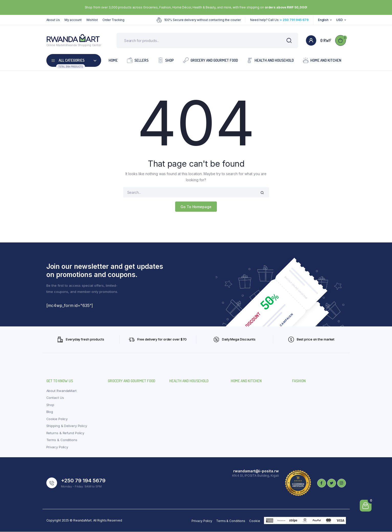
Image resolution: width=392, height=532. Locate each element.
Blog (50, 412)
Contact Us (55, 398)
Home (113, 61)
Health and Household (270, 60)
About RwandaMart (61, 391)
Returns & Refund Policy (65, 433)
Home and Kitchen (322, 60)
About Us (53, 20)
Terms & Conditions (62, 440)
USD (340, 20)
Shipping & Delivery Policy (67, 426)
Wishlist (92, 20)
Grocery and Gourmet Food (210, 60)
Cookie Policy (57, 419)
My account (73, 20)
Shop (166, 60)
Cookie (255, 521)
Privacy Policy (57, 447)
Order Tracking (114, 20)
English (323, 20)
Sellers (138, 60)
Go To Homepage (196, 207)
